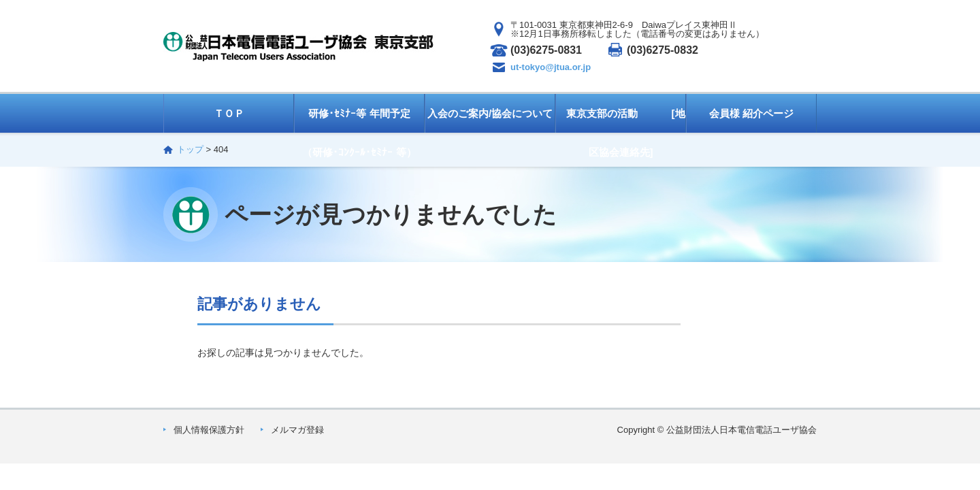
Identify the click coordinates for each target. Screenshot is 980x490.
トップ (190, 149)
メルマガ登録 (297, 430)
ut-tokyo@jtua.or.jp (551, 67)
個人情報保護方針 (209, 430)
